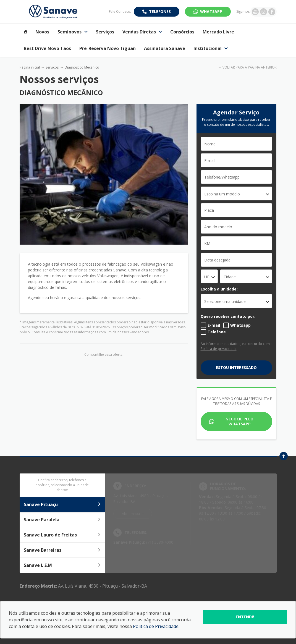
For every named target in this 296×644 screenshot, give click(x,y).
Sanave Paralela (62, 520)
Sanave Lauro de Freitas (62, 535)
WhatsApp (211, 11)
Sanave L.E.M (62, 565)
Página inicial (30, 67)
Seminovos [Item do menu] (73, 32)
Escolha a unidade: (219, 289)
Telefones (160, 11)
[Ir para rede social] (255, 12)
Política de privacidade (219, 349)
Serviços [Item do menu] (105, 32)
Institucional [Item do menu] (211, 48)
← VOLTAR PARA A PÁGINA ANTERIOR (247, 67)
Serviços (52, 67)
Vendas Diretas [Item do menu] (142, 32)
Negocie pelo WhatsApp (239, 421)
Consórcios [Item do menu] (182, 32)
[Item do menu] (25, 32)
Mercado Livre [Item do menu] (218, 32)
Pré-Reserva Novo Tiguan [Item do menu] (108, 48)
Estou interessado (236, 367)
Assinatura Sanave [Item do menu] (165, 48)
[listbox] (237, 301)
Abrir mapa (131, 514)
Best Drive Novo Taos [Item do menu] (47, 48)
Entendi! (245, 617)
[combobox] (237, 193)
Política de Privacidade (156, 626)
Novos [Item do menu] (42, 32)
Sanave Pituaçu (62, 504)
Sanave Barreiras (62, 550)
